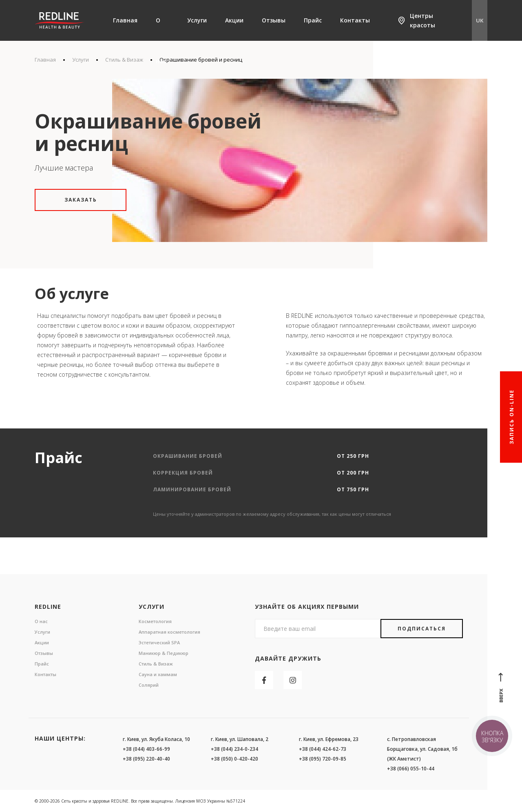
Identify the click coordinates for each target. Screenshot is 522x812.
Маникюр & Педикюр (164, 653)
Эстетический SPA (159, 642)
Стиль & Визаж (156, 664)
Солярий (149, 685)
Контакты (355, 20)
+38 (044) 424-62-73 (323, 749)
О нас (161, 41)
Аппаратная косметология (169, 632)
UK (480, 20)
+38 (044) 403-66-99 (146, 749)
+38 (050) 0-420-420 (234, 759)
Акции (234, 20)
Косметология (155, 621)
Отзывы (274, 20)
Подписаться (422, 629)
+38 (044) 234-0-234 (234, 749)
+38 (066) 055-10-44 (411, 769)
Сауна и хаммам (158, 674)
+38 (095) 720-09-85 (323, 759)
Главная (125, 20)
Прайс (313, 20)
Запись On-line (512, 417)
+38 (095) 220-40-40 (146, 759)
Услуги (197, 20)
